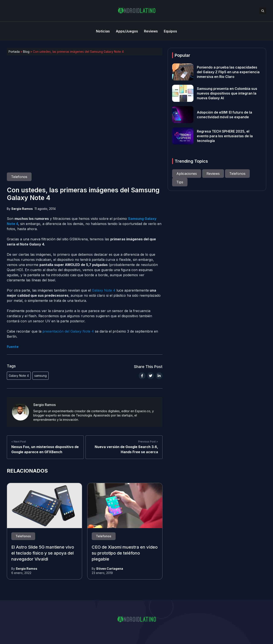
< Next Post (19, 442)
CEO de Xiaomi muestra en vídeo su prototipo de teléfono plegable (125, 553)
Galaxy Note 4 (104, 290)
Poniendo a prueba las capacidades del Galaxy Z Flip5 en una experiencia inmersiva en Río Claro (228, 72)
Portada (14, 52)
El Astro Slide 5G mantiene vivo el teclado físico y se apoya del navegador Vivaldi (43, 553)
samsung (41, 376)
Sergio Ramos (22, 209)
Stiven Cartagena (110, 569)
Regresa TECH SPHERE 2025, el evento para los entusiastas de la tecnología (225, 136)
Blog (26, 52)
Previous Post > (148, 442)
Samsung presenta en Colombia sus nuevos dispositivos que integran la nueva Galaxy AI (227, 93)
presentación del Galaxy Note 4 (68, 331)
